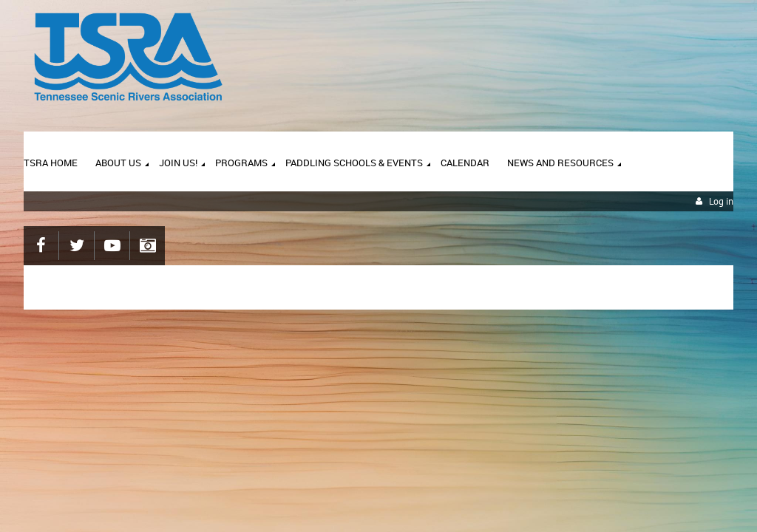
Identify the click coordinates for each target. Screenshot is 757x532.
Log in (721, 201)
